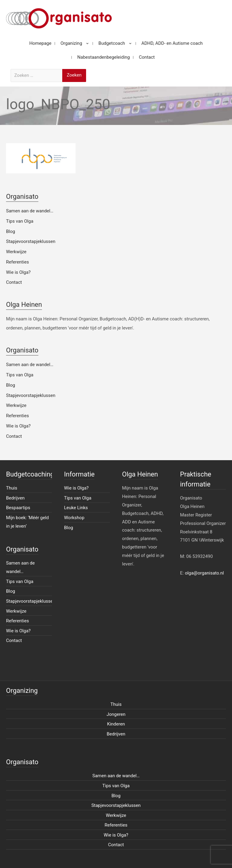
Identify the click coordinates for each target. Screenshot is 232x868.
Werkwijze (16, 252)
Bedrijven (15, 498)
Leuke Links (76, 508)
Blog (11, 231)
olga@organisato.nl (204, 573)
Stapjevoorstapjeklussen (31, 241)
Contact (14, 282)
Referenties (18, 262)
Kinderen (116, 724)
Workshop (74, 518)
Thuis (12, 488)
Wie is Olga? (18, 272)
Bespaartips (18, 508)
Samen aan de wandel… (30, 211)
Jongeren (116, 714)
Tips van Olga (20, 221)
